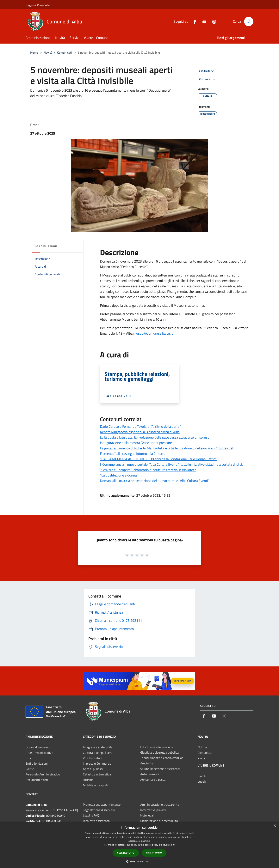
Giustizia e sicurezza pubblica (159, 752)
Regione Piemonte (38, 5)
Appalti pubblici (93, 769)
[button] (139, 861)
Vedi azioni (208, 79)
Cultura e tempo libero (98, 753)
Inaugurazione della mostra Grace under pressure (136, 443)
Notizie (202, 747)
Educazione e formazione (157, 747)
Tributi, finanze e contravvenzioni (162, 758)
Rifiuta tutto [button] (154, 853)
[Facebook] (193, 21)
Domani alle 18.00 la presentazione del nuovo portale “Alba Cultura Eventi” (155, 481)
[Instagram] (213, 21)
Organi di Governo (37, 747)
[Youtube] (203, 21)
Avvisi (202, 758)
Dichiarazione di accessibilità (159, 821)
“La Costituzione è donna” (119, 475)
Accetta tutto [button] (126, 853)
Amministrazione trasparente (160, 804)
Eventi (202, 776)
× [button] (275, 826)
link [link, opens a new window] (173, 845)
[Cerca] (249, 21)
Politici (30, 769)
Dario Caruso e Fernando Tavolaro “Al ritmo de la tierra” (140, 426)
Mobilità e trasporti (96, 785)
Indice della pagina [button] (46, 246)
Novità (48, 52)
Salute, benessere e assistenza (160, 769)
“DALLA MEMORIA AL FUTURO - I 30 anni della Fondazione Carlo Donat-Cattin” (158, 459)
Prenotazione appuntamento (102, 804)
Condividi (207, 71)
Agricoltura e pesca (153, 780)
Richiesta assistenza (96, 821)
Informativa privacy (153, 810)
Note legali (147, 815)
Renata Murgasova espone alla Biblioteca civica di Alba (140, 432)
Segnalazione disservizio (99, 810)
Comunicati (65, 52)
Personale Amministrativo (43, 774)
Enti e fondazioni (37, 763)
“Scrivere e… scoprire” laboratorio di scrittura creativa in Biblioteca (148, 470)
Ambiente (147, 763)
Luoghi (202, 781)
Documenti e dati (37, 780)
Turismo (88, 780)
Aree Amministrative (39, 753)
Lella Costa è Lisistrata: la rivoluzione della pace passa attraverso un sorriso (155, 437)
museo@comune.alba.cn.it (153, 333)
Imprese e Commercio (97, 763)
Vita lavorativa (93, 758)
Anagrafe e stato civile (98, 747)
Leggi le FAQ (91, 815)
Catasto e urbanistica (97, 774)
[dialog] (139, 845)
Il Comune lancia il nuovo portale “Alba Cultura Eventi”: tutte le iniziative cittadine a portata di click (171, 464)
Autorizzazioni (150, 774)
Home (34, 52)
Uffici (29, 758)
